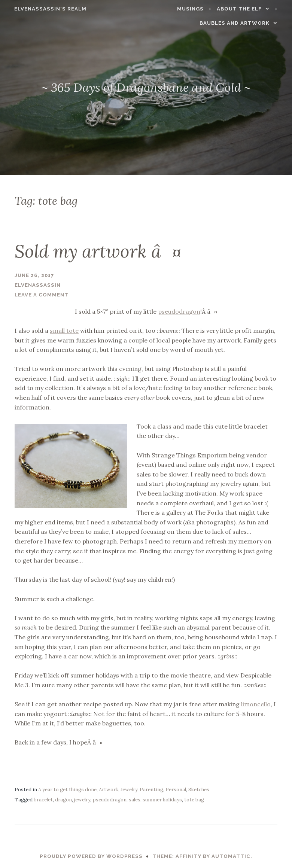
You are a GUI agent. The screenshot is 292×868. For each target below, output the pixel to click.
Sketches (199, 790)
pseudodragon (179, 311)
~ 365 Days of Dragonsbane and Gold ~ (146, 87)
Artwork (109, 790)
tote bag (194, 800)
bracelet (43, 800)
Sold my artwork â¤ (98, 251)
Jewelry (129, 790)
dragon (63, 800)
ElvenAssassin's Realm (46, 9)
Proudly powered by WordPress (91, 856)
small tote (64, 331)
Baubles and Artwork (239, 23)
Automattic (231, 856)
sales (135, 800)
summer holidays (162, 800)
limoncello (256, 704)
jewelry (82, 800)
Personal (176, 790)
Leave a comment (42, 295)
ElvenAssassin (38, 285)
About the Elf (244, 9)
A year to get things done (67, 790)
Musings (195, 9)
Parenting (151, 790)
